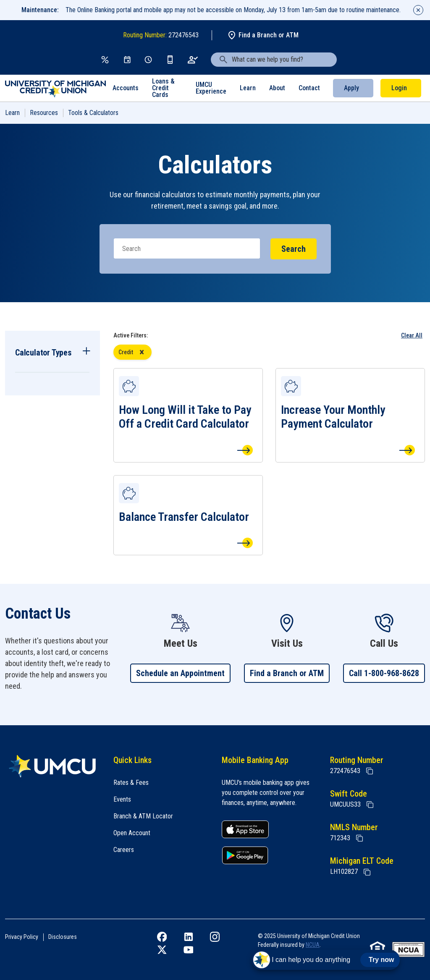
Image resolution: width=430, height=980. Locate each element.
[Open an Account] (193, 60)
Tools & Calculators (93, 113)
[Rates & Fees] (105, 60)
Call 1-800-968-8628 (384, 673)
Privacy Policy (22, 937)
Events (122, 799)
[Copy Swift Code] (370, 805)
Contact (309, 88)
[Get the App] (170, 60)
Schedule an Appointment (180, 673)
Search (294, 249)
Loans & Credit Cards (163, 88)
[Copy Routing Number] (370, 771)
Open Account (132, 833)
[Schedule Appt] (148, 60)
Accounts (126, 88)
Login (399, 88)
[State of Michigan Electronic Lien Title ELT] (367, 872)
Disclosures (63, 937)
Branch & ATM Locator (143, 816)
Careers (124, 850)
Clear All (412, 335)
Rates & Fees (131, 783)
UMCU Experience (211, 88)
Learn (248, 88)
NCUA (313, 945)
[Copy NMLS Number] (359, 838)
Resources (44, 113)
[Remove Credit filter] (142, 352)
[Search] (187, 248)
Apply (351, 88)
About (277, 88)
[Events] (127, 60)
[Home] (52, 766)
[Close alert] (418, 10)
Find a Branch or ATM (263, 35)
